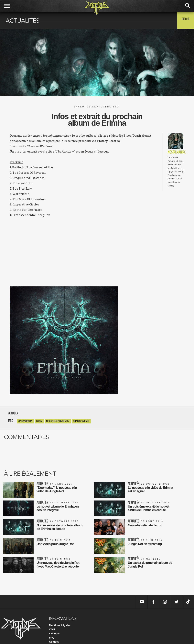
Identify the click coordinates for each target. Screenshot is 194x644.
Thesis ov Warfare (81, 421)
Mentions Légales (60, 618)
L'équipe (54, 626)
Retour (184, 20)
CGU (52, 622)
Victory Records (25, 421)
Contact (54, 634)
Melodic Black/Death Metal (58, 421)
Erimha (39, 421)
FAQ (52, 630)
